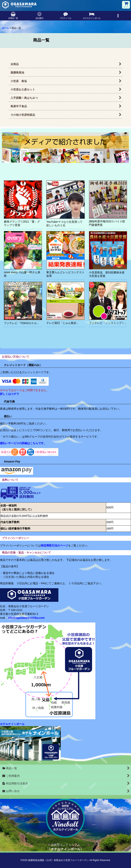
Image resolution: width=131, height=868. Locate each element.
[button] (118, 16)
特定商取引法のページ (55, 545)
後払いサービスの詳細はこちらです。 (23, 443)
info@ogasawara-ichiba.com (26, 618)
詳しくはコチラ (10, 394)
